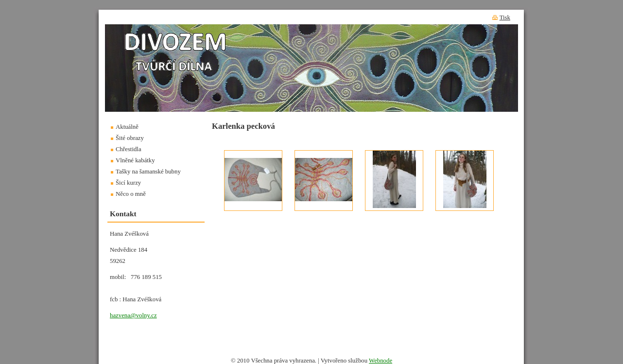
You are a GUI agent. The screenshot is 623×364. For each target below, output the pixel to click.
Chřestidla (129, 149)
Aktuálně (127, 127)
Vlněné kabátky (135, 160)
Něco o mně (131, 194)
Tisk (505, 17)
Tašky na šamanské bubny (148, 172)
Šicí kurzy (128, 183)
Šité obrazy (130, 138)
